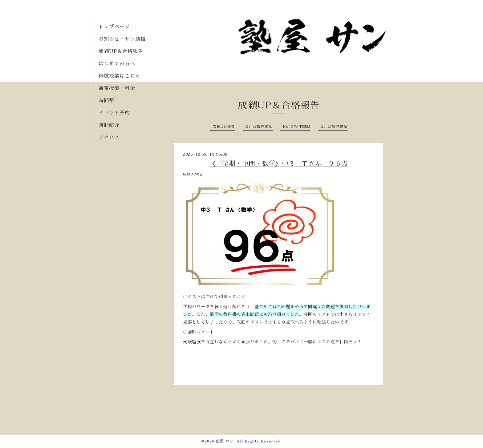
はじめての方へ (117, 64)
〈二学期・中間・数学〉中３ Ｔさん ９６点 (278, 164)
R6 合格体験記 (296, 127)
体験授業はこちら (120, 76)
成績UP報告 (224, 127)
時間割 (106, 101)
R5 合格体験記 (334, 127)
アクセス (109, 138)
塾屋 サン (225, 441)
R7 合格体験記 (259, 127)
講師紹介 (109, 125)
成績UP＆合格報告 (121, 51)
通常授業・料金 (117, 88)
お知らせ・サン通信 (122, 39)
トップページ (114, 27)
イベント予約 (114, 113)
